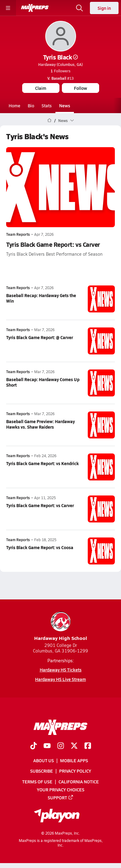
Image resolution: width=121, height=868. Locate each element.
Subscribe (42, 771)
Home (14, 105)
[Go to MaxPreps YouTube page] (47, 746)
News (65, 105)
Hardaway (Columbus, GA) (60, 64)
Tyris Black (61, 57)
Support (61, 797)
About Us (44, 760)
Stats (47, 105)
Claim (41, 88)
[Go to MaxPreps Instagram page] (61, 746)
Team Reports (18, 234)
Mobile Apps (74, 760)
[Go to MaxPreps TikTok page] (34, 746)
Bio (31, 105)
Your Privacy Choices (61, 790)
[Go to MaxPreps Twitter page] (74, 746)
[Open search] (79, 8)
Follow (81, 88)
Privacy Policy (75, 771)
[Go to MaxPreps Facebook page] (88, 746)
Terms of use (37, 782)
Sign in (104, 8)
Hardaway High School (61, 627)
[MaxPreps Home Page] (49, 120)
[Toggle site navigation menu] (8, 8)
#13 (60, 78)
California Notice (79, 782)
